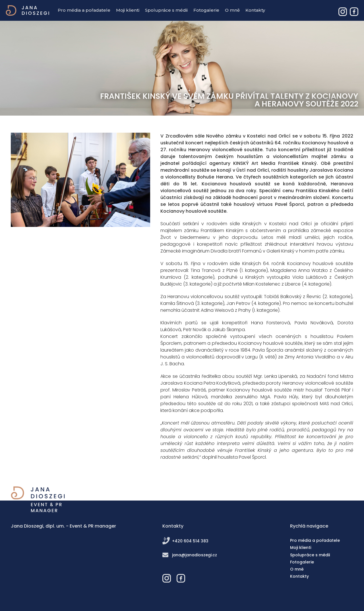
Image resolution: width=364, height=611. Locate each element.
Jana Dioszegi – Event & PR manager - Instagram (343, 12)
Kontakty (255, 10)
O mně (232, 10)
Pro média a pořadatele (84, 10)
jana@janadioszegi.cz (195, 555)
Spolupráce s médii (166, 10)
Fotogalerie (206, 10)
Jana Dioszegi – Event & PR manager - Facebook (354, 12)
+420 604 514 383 (190, 541)
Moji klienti (128, 10)
